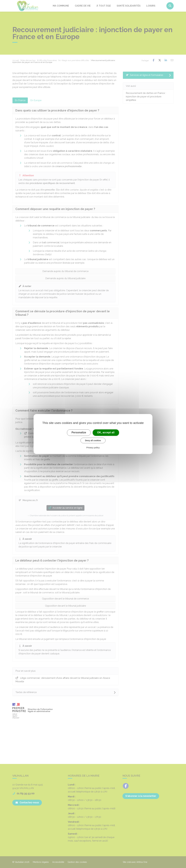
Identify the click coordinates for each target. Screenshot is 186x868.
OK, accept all (106, 432)
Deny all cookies (93, 440)
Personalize (79, 432)
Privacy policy (93, 448)
